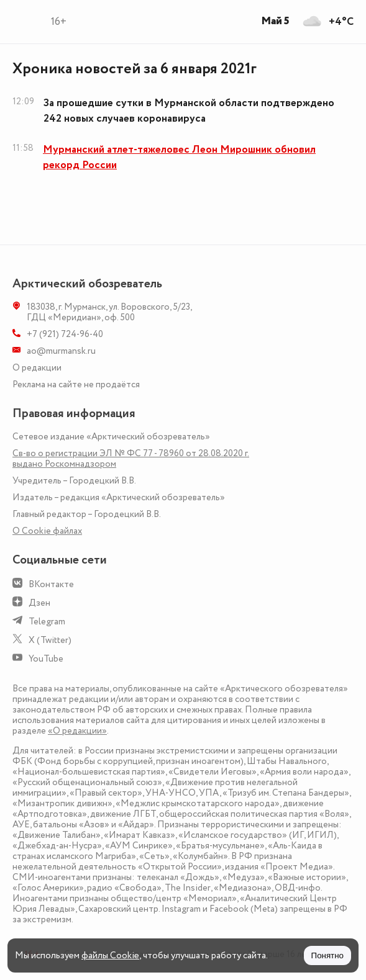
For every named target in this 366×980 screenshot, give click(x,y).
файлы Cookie (110, 955)
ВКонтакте (51, 584)
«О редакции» (77, 731)
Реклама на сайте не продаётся (76, 384)
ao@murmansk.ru (61, 351)
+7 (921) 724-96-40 (65, 334)
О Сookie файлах (47, 531)
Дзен (39, 603)
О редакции (37, 368)
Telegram (47, 622)
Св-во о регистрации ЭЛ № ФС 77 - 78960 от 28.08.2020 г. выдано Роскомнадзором (131, 459)
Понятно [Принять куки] (327, 955)
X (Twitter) (50, 640)
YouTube (46, 659)
